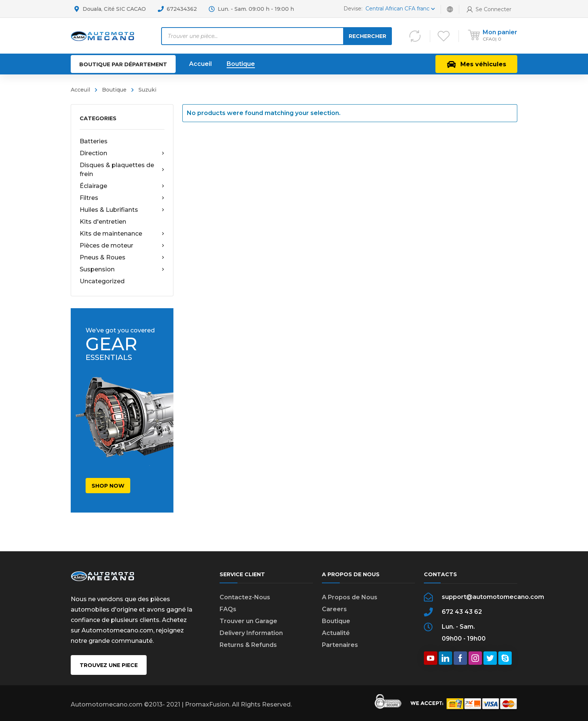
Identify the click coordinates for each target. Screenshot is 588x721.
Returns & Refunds (248, 645)
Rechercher (367, 36)
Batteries (94, 141)
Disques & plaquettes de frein (122, 170)
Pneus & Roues (122, 258)
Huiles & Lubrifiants (122, 210)
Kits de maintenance (122, 234)
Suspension (122, 269)
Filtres (122, 198)
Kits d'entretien (103, 222)
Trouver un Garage (248, 621)
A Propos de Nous (350, 597)
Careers (334, 609)
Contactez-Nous (245, 597)
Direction (122, 153)
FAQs (228, 609)
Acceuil (80, 90)
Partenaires (340, 645)
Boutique (336, 621)
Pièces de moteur (122, 246)
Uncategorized (102, 281)
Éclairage (122, 186)
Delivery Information (251, 633)
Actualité (336, 633)
